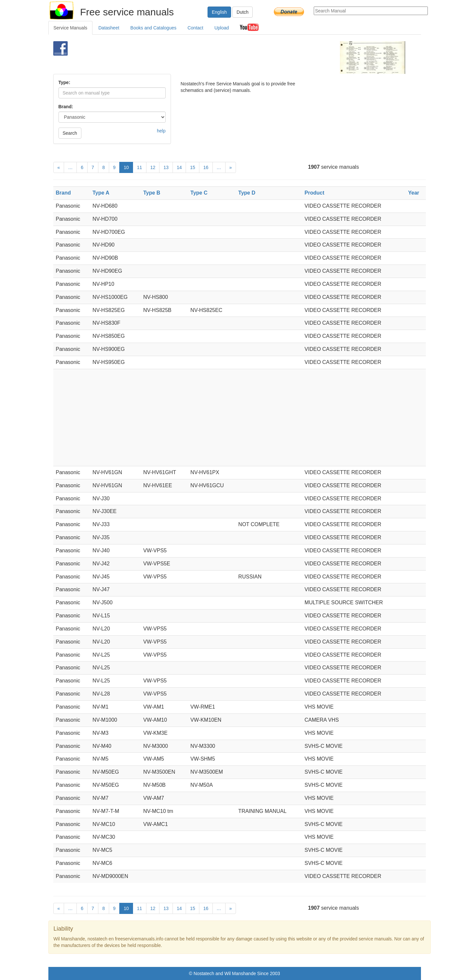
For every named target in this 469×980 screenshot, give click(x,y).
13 (166, 167)
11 (140, 167)
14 (179, 167)
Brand (63, 193)
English (219, 12)
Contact (195, 28)
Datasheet (109, 28)
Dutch (243, 12)
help (161, 131)
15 (193, 167)
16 (206, 167)
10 (126, 167)
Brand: (66, 107)
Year (414, 193)
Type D (247, 193)
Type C (199, 193)
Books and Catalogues (153, 28)
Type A (101, 193)
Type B (152, 193)
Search (70, 133)
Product (314, 193)
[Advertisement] (224, 58)
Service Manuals (71, 28)
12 (153, 167)
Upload (222, 28)
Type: (64, 82)
